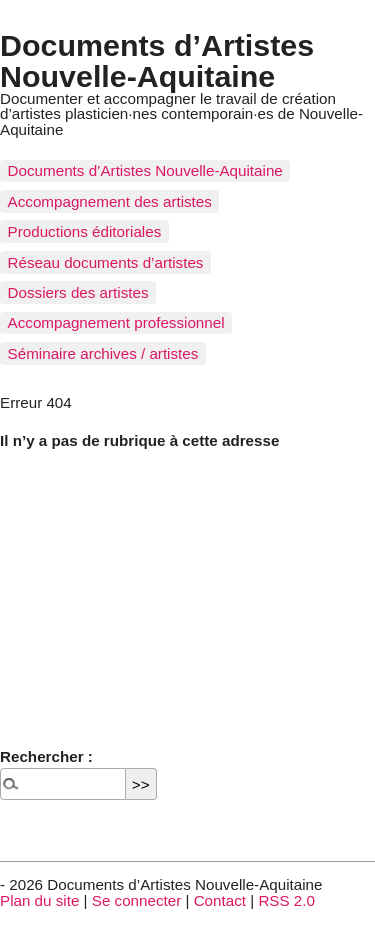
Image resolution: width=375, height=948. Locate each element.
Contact (220, 900)
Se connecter (137, 900)
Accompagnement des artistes (110, 201)
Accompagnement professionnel (116, 322)
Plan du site (39, 900)
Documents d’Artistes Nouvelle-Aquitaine (157, 60)
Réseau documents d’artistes (106, 262)
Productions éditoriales (85, 231)
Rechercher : (46, 756)
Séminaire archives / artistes (103, 353)
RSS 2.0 (286, 900)
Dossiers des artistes (78, 292)
